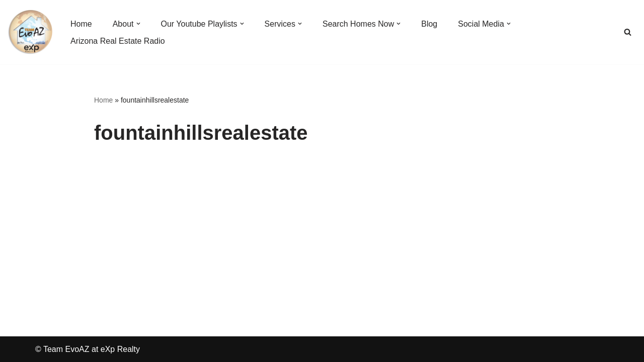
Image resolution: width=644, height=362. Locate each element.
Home (103, 100)
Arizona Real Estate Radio (118, 41)
